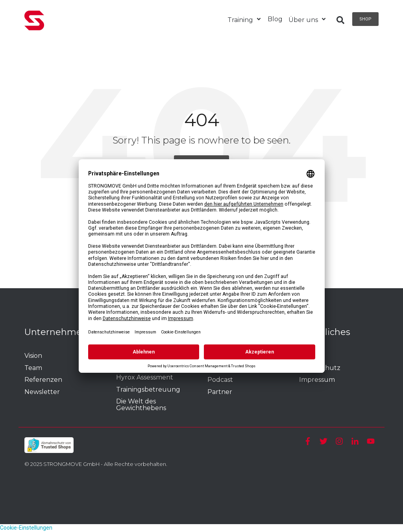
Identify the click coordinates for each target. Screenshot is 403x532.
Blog (275, 19)
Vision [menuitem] (33, 356)
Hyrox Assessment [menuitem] (145, 378)
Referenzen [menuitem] (43, 380)
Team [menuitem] (33, 368)
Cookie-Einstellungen (26, 528)
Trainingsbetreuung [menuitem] (149, 390)
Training (245, 20)
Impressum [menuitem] (317, 380)
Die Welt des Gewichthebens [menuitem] (141, 405)
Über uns (308, 20)
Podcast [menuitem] (220, 380)
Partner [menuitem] (220, 392)
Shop (365, 19)
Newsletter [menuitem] (42, 392)
